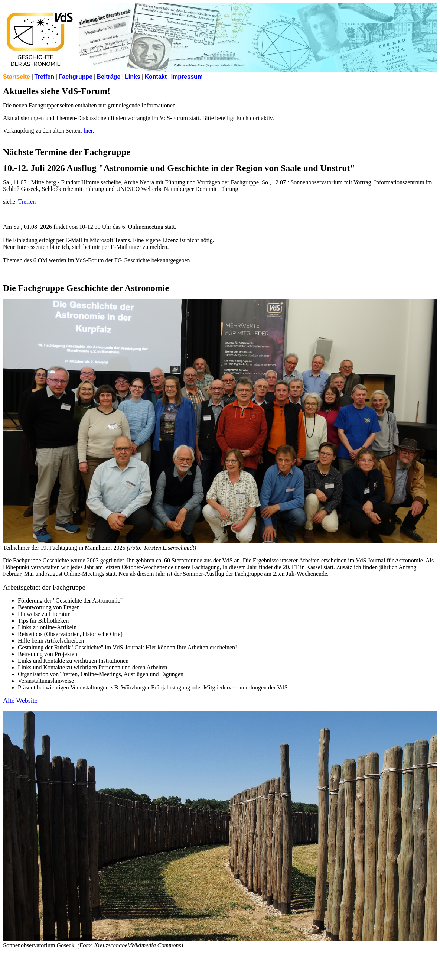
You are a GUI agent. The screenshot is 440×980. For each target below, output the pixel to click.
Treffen (27, 202)
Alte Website (20, 701)
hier (88, 131)
